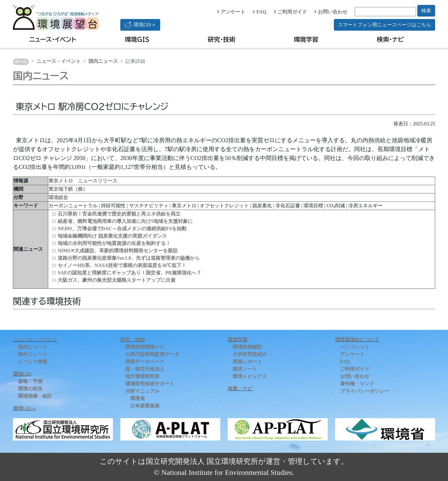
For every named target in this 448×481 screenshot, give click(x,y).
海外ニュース (33, 354)
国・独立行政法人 (145, 369)
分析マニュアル (142, 391)
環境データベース (145, 362)
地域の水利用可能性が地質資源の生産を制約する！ (114, 243)
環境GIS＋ (140, 25)
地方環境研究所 (142, 376)
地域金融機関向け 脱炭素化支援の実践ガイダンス (112, 236)
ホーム (21, 62)
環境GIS (137, 39)
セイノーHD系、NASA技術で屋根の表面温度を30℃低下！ (122, 265)
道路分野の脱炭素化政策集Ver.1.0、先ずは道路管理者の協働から (129, 258)
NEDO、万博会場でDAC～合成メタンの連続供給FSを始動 (122, 229)
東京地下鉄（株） (68, 189)
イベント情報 (33, 362)
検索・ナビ (390, 39)
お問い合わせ (331, 12)
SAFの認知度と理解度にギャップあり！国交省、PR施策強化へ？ (129, 273)
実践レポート (247, 362)
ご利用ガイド (290, 12)
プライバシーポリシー (365, 391)
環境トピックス (250, 376)
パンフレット (355, 347)
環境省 (137, 398)
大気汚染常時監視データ (152, 354)
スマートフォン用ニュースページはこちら (384, 25)
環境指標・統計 (35, 396)
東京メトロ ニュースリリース (83, 181)
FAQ (259, 12)
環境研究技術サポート (150, 384)
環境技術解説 (247, 347)
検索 (426, 11)
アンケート (231, 12)
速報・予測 (30, 381)
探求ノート (245, 369)
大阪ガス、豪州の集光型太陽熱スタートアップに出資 (117, 280)
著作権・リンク (357, 384)
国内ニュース (103, 61)
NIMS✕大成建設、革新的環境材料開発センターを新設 (118, 251)
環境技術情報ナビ (145, 347)
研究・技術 (222, 39)
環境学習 (306, 39)
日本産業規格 (145, 406)
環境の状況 (30, 389)
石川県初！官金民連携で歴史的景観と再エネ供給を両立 (119, 214)
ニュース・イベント (53, 39)
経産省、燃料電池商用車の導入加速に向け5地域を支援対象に (125, 221)
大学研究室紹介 (250, 354)
